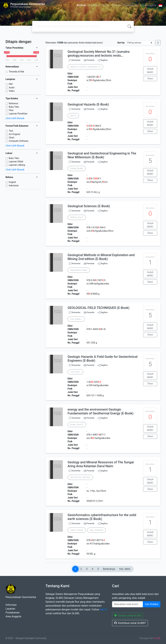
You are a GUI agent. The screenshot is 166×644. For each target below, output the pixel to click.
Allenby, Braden (77, 168)
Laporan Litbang (17, 165)
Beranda (82, 5)
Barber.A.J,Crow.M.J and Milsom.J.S (85, 67)
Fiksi (11, 110)
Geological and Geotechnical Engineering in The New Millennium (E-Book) (102, 155)
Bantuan (116, 5)
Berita (106, 5)
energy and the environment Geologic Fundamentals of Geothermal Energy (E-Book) (101, 411)
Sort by (121, 43)
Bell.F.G (73, 116)
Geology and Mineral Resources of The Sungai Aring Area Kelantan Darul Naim (101, 464)
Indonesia (14, 185)
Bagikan (103, 60)
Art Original (14, 134)
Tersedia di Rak (17, 72)
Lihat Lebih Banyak (15, 118)
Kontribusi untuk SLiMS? (130, 623)
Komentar (75, 60)
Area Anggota (148, 5)
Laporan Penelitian (18, 114)
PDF (11, 84)
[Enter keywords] (128, 604)
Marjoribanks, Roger (79, 270)
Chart (12, 138)
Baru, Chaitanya (97, 530)
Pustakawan (131, 5)
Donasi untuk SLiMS (128, 616)
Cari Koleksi (152, 604)
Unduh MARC (150, 71)
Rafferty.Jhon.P (77, 217)
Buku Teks (14, 107)
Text (11, 131)
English (12, 182)
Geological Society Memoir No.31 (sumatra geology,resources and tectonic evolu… (99, 54)
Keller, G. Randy (77, 530)
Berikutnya (109, 569)
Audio (12, 88)
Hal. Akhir (125, 569)
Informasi (94, 5)
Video (12, 91)
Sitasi (150, 79)
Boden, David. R (77, 425)
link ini (103, 609)
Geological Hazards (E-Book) (88, 104)
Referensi (14, 103)
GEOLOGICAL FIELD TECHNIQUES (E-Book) (99, 308)
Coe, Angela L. (76, 319)
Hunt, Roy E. (75, 372)
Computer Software (19, 141)
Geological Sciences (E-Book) (89, 206)
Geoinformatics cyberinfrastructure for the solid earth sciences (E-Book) (102, 517)
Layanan (10, 609)
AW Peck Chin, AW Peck (80, 477)
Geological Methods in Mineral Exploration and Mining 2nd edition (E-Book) (101, 257)
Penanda (91, 60)
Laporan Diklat (16, 162)
